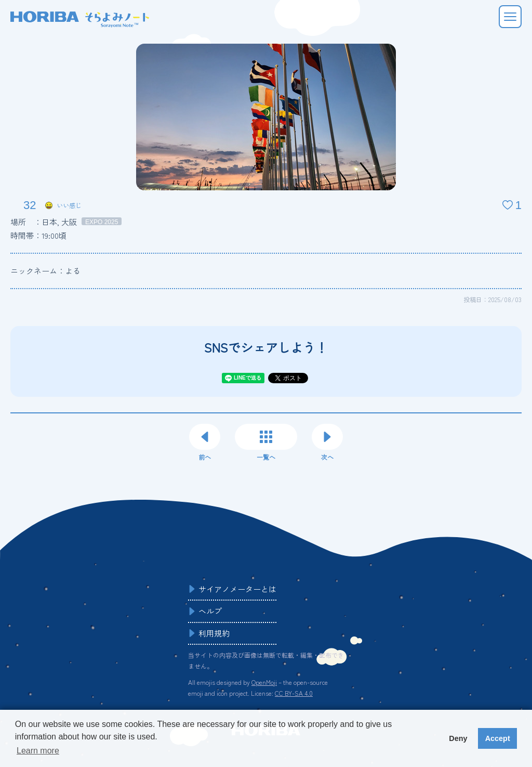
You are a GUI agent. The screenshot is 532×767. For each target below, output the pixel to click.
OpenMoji (264, 682)
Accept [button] (498, 738)
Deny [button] (458, 738)
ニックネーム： (45, 271)
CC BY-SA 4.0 (294, 693)
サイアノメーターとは (237, 589)
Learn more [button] (38, 751)
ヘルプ (210, 611)
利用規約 (214, 633)
